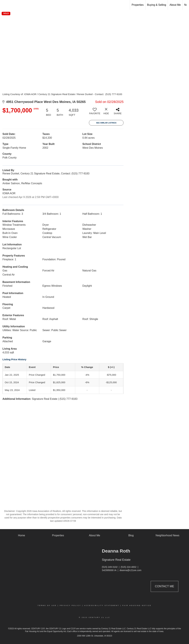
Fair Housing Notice (137, 605)
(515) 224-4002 (129, 567)
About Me (175, 5)
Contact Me (165, 586)
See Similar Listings (106, 123)
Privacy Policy (70, 605)
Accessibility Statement (102, 605)
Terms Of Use (47, 605)
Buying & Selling (157, 5)
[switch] (95, 112)
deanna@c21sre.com (130, 570)
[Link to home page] (4, 5)
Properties (138, 5)
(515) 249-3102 (110, 567)
